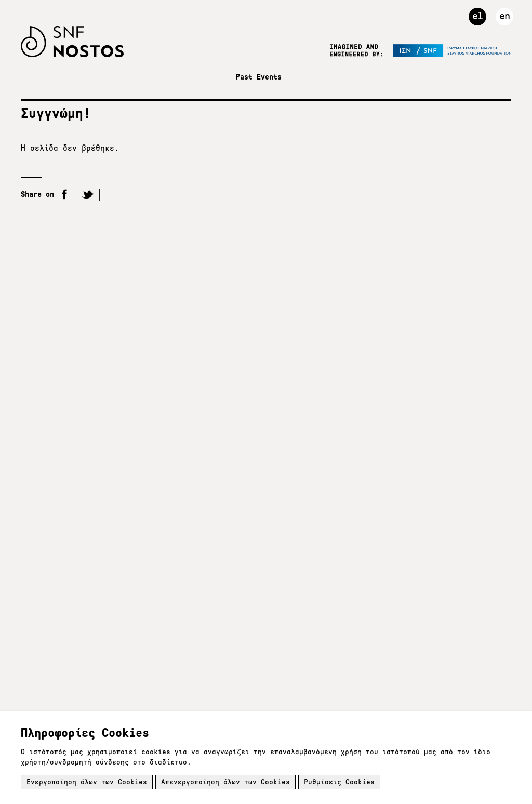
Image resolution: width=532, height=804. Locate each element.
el (477, 16)
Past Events (259, 77)
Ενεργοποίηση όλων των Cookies (87, 782)
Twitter (88, 195)
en (504, 16)
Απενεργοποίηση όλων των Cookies (225, 782)
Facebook (65, 195)
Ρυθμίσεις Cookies (339, 782)
